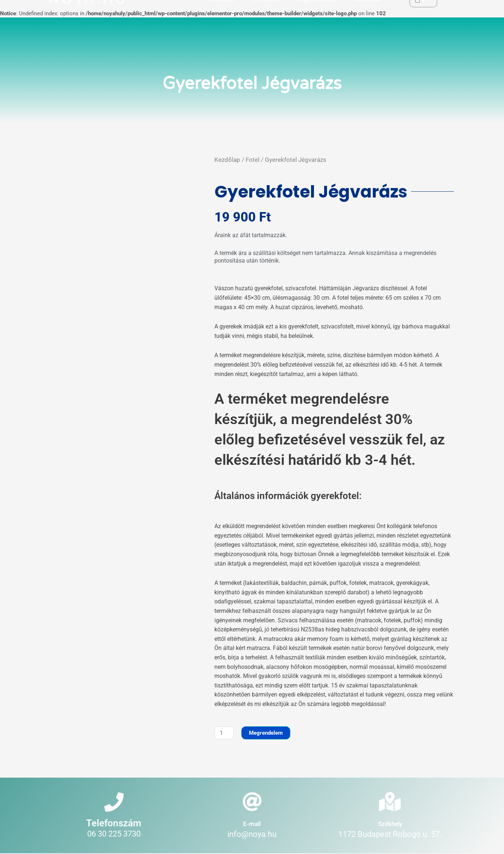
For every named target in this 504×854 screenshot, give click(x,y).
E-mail (252, 824)
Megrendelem (266, 733)
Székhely (390, 824)
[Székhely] (390, 802)
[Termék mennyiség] (224, 733)
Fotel (253, 160)
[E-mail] (252, 802)
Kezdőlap (227, 160)
